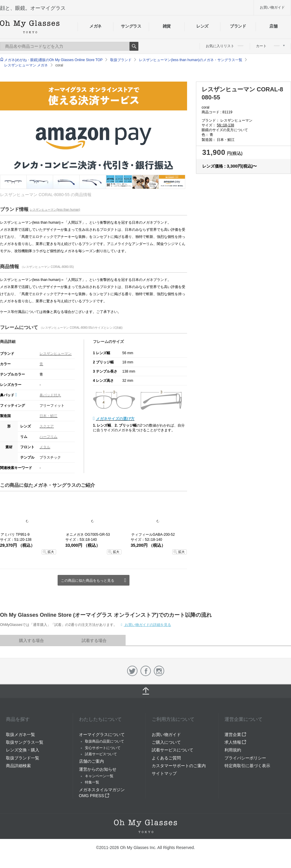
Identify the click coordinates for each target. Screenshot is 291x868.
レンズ (202, 26)
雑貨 (167, 26)
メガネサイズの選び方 (115, 419)
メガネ (95, 26)
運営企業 (235, 735)
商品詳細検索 (18, 766)
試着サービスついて (101, 754)
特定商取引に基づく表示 (247, 766)
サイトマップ (164, 773)
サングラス (131, 26)
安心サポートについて (103, 748)
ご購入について (166, 742)
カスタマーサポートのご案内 (179, 766)
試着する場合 (94, 640)
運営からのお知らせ (98, 769)
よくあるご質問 (166, 758)
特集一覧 (92, 782)
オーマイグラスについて (102, 735)
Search (134, 46)
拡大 (51, 552)
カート (270, 46)
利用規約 (233, 750)
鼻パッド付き (50, 395)
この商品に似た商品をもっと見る (88, 581)
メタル (45, 447)
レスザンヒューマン (56, 354)
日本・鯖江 (48, 416)
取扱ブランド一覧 (23, 758)
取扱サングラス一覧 (25, 742)
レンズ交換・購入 (23, 750)
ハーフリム (48, 437)
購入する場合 (31, 640)
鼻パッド (8, 395)
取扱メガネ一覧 (20, 735)
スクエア (47, 426)
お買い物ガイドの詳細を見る (147, 625)
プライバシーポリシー (245, 758)
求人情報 (235, 742)
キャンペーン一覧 (99, 776)
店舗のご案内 (91, 761)
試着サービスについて (173, 750)
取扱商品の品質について (105, 741)
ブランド (238, 26)
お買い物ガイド (272, 7)
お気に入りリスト (225, 46)
